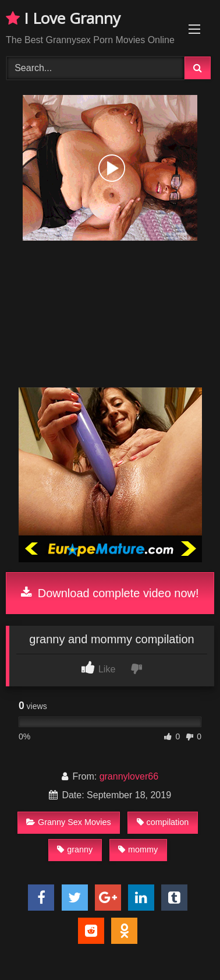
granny (75, 849)
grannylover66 (129, 776)
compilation (163, 822)
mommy (138, 849)
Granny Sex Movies (69, 822)
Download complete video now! (110, 593)
